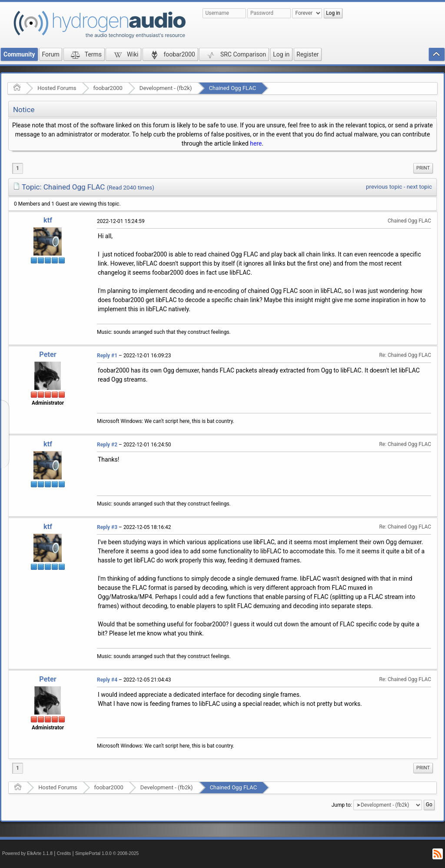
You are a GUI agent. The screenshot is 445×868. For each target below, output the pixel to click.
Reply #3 (107, 527)
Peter (48, 354)
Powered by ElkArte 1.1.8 (27, 853)
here (256, 143)
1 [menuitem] (18, 168)
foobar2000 (108, 88)
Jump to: (342, 805)
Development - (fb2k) (166, 88)
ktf (48, 220)
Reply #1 (107, 356)
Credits (64, 853)
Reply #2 (107, 445)
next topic (419, 187)
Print (423, 168)
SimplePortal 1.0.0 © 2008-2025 (107, 853)
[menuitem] (423, 168)
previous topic (384, 187)
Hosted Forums (57, 88)
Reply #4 (107, 680)
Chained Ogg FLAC (232, 88)
